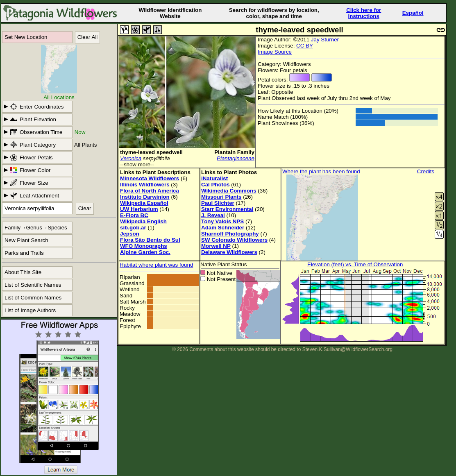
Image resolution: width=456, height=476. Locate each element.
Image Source (275, 52)
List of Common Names (33, 298)
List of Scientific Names (33, 285)
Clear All (88, 37)
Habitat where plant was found (156, 265)
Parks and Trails (24, 253)
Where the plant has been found (321, 171)
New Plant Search (26, 240)
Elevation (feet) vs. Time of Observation (355, 264)
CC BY (305, 46)
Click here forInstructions (364, 13)
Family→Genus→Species (36, 228)
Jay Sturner (325, 40)
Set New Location (26, 37)
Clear (85, 208)
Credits (426, 171)
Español (413, 13)
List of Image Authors (30, 310)
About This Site (23, 272)
